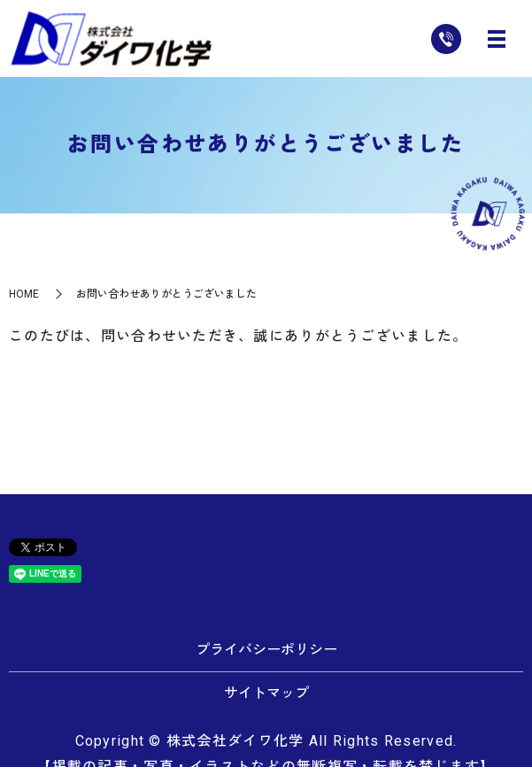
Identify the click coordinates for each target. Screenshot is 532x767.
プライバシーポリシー (266, 650)
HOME (24, 294)
